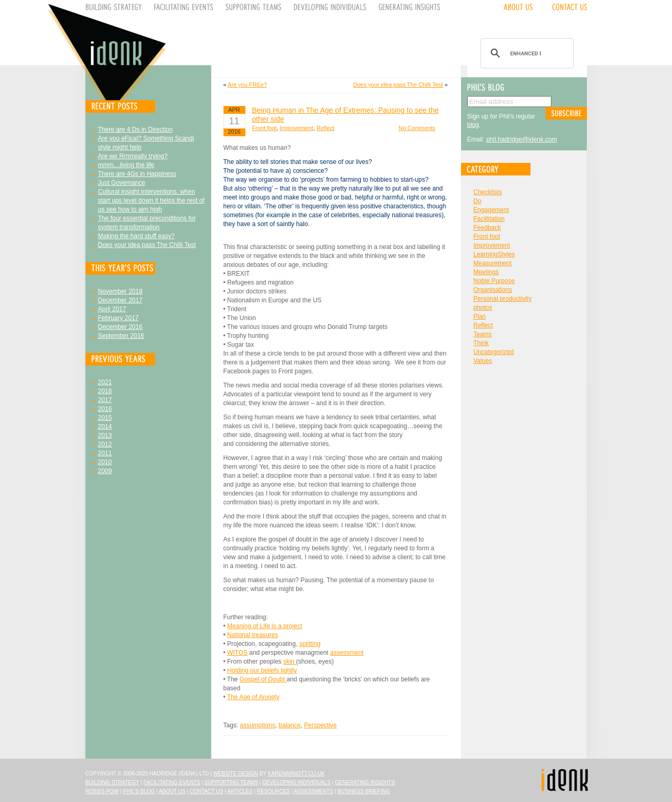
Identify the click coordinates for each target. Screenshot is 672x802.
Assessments (314, 791)
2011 (105, 453)
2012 (105, 444)
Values (483, 361)
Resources (273, 791)
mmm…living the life (126, 165)
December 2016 (120, 327)
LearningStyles (494, 254)
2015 (105, 418)
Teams (483, 334)
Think (481, 343)
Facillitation (489, 219)
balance (290, 725)
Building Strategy (113, 782)
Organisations (493, 290)
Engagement (491, 210)
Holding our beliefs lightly (262, 670)
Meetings (486, 272)
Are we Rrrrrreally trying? (133, 156)
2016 (105, 409)
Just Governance (122, 183)
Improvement (297, 128)
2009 (105, 471)
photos (483, 308)
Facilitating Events (172, 782)
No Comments (417, 128)
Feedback (487, 228)
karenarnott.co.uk (296, 774)
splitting (310, 644)
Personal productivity (503, 299)
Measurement (493, 263)
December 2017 (120, 300)
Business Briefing (364, 791)
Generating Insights (365, 782)
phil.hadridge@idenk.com (522, 139)
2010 (105, 462)
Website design (235, 774)
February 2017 (119, 318)
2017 (105, 400)
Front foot (264, 128)
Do (478, 201)
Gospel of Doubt (263, 679)
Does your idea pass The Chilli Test (147, 245)
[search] (526, 53)
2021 (105, 382)
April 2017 (112, 309)
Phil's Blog (139, 791)
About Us (172, 791)
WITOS (237, 653)
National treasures (252, 635)
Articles (240, 791)
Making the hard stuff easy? (137, 236)
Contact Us (206, 791)
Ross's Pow (102, 791)
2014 (105, 427)
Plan (480, 316)
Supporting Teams (231, 782)
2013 (105, 435)
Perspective (320, 725)
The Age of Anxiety (253, 697)
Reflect (325, 128)
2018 (105, 391)
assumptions (258, 725)
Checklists (488, 192)
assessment (347, 653)
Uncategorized (494, 352)
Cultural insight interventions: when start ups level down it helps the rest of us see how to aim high (151, 200)
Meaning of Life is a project (264, 626)
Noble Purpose (494, 281)
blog (473, 125)
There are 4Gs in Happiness (137, 174)
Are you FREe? (247, 85)
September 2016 (121, 336)
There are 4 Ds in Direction (135, 129)
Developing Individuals (296, 782)
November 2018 (120, 291)
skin (290, 662)
